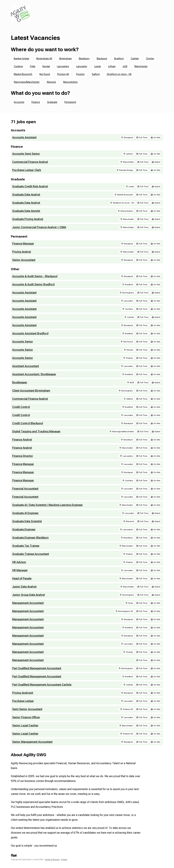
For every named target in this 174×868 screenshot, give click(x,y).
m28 (125, 66)
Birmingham (66, 59)
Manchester (141, 66)
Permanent (70, 102)
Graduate (52, 102)
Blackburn (84, 59)
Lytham (112, 66)
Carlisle (135, 59)
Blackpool (102, 59)
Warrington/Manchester (27, 82)
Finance (36, 102)
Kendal (46, 66)
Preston (80, 74)
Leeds (98, 66)
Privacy (64, 860)
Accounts (19, 102)
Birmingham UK (44, 59)
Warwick (51, 82)
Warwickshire (70, 82)
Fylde (33, 66)
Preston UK (63, 74)
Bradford (119, 59)
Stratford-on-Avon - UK (119, 74)
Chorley (150, 59)
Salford (96, 74)
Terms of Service (52, 860)
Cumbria (18, 66)
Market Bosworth (23, 74)
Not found (45, 74)
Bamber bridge (21, 59)
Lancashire (63, 66)
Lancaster (82, 66)
